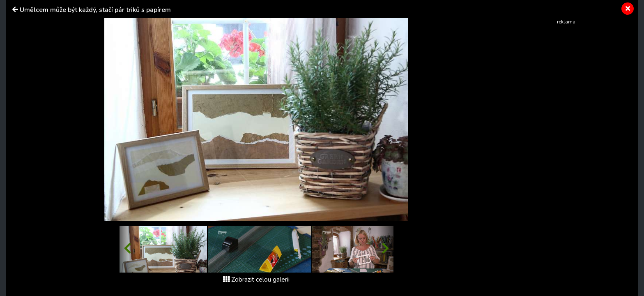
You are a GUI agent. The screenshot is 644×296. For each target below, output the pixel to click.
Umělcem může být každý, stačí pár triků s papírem (95, 10)
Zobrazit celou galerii (256, 280)
